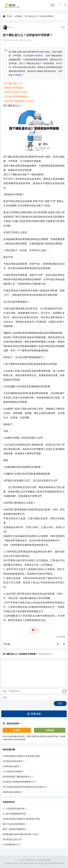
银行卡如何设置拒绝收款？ (15, 824)
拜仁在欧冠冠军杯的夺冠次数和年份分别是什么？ (25, 787)
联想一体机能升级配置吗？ (15, 829)
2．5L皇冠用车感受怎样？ (15, 809)
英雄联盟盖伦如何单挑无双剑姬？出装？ (21, 834)
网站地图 (47, 860)
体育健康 (18, 16)
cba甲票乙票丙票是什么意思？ (20, 101)
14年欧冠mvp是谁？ (12, 766)
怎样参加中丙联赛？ (14, 88)
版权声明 (30, 860)
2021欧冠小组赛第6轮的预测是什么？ (20, 782)
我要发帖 (36, 714)
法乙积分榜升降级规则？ (17, 97)
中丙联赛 (38, 56)
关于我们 (21, 860)
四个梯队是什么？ (13, 83)
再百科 (9, 16)
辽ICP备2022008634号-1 (54, 863)
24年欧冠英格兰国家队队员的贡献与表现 (21, 756)
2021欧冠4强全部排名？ (14, 761)
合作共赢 (38, 860)
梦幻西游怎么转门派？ (13, 839)
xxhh (10, 27)
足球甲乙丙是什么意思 (16, 92)
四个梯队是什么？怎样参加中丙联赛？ (40, 16)
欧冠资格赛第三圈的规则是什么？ (18, 777)
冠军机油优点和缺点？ (13, 792)
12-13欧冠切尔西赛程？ (13, 771)
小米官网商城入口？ (12, 845)
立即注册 (50, 730)
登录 (18, 730)
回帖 (8, 644)
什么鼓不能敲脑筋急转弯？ (15, 814)
